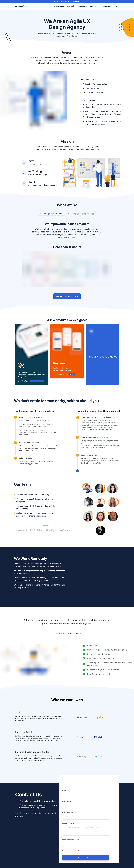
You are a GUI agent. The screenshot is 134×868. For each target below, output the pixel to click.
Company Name (68, 801)
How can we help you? (70, 823)
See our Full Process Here (67, 296)
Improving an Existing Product (80, 214)
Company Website (68, 812)
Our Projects (59, 6)
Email (64, 790)
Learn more (75, 2)
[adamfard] (22, 6)
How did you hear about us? (71, 840)
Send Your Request (86, 857)
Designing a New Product (51, 214)
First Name (66, 779)
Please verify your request (71, 851)
